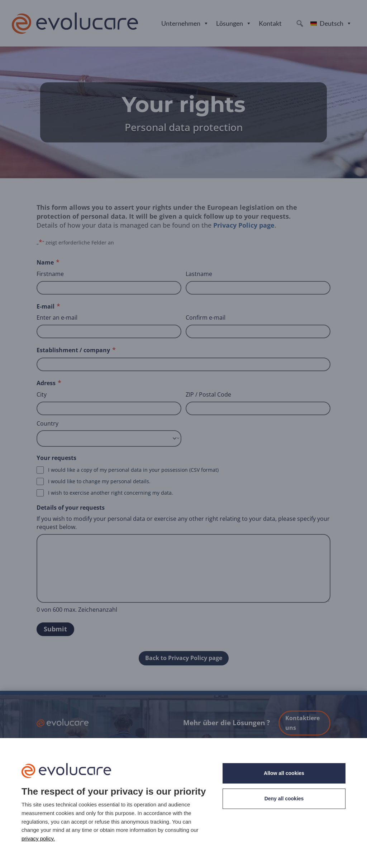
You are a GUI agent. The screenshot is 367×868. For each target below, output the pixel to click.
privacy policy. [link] (38, 838)
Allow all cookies (284, 773)
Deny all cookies (284, 799)
